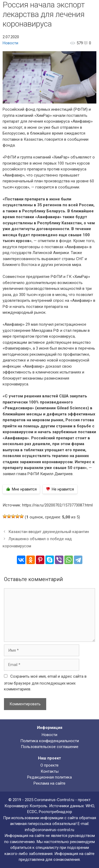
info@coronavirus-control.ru (49, 830)
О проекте (49, 765)
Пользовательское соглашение (50, 747)
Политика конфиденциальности (50, 741)
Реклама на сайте (49, 783)
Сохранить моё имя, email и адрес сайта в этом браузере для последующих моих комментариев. (45, 683)
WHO (90, 806)
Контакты (50, 771)
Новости (10, 43)
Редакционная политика (49, 777)
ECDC (32, 812)
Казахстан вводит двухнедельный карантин (49, 532)
